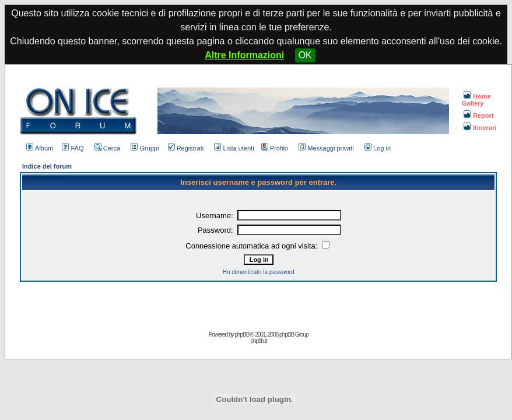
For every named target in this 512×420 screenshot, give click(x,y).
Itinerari (480, 128)
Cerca (107, 148)
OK (305, 55)
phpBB (242, 335)
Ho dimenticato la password (259, 272)
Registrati (186, 148)
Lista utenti (234, 148)
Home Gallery (476, 100)
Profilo (275, 148)
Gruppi (145, 148)
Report (478, 116)
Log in (378, 148)
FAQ (73, 148)
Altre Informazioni (244, 55)
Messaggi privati (326, 148)
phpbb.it (258, 341)
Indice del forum (47, 166)
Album (40, 148)
